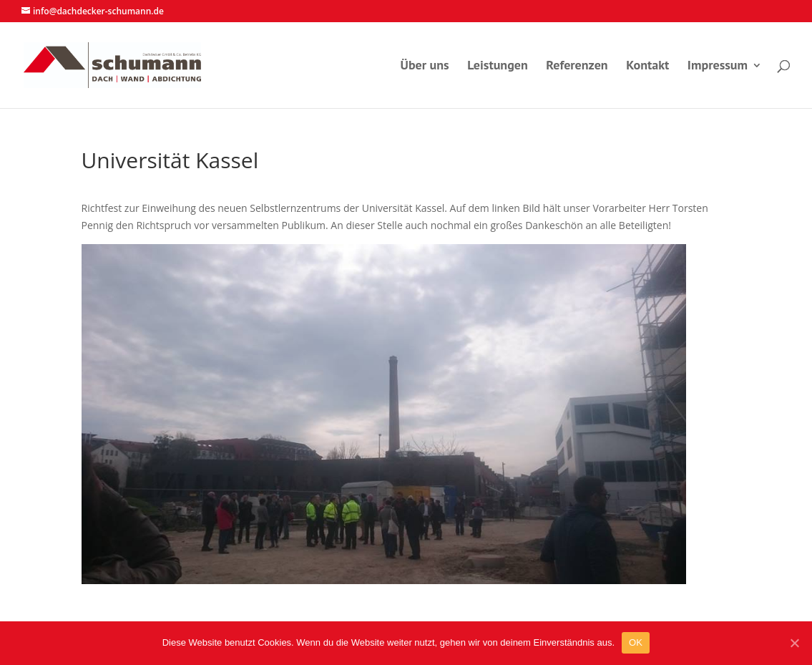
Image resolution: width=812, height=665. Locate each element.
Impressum (718, 67)
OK (636, 642)
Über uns (425, 67)
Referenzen (577, 67)
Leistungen (498, 67)
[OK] (794, 643)
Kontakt (647, 67)
